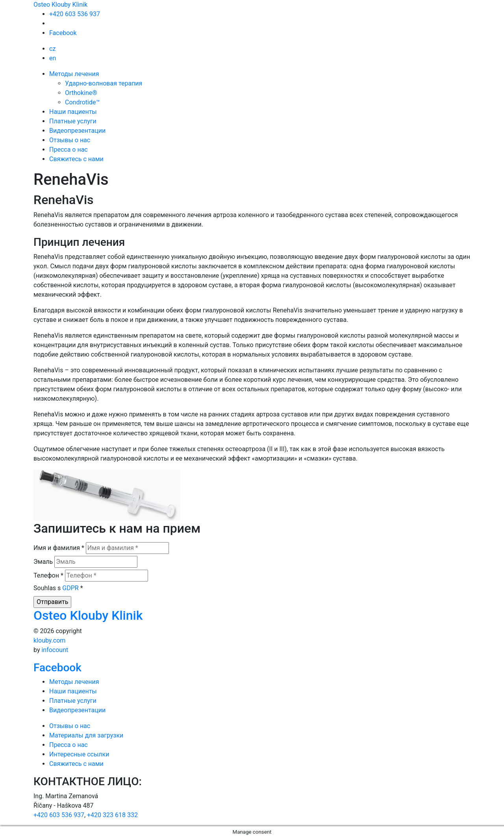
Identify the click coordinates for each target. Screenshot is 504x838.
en (53, 58)
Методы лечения (74, 74)
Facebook (63, 33)
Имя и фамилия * (59, 548)
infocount (55, 650)
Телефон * (48, 575)
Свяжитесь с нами (76, 159)
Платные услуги (73, 121)
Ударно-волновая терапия (104, 83)
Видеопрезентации (77, 131)
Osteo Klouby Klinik (60, 5)
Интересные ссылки (79, 754)
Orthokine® (81, 93)
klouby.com (49, 640)
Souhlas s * (58, 588)
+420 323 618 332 (112, 815)
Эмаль (43, 562)
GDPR (70, 588)
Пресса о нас (69, 150)
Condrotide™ (82, 102)
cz (52, 49)
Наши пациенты (73, 112)
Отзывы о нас (70, 140)
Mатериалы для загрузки (86, 735)
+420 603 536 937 (75, 14)
